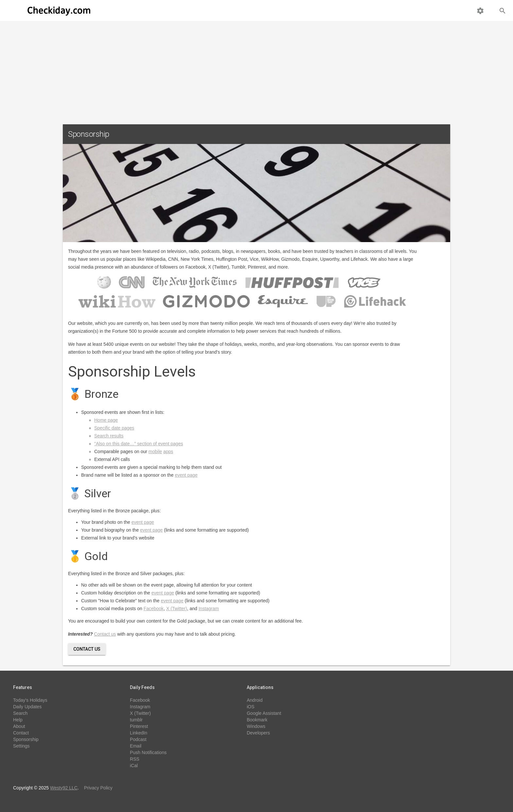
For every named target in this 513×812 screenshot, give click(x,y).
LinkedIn (139, 733)
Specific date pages (114, 428)
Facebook (154, 609)
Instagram (209, 609)
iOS (250, 707)
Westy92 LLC (64, 788)
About (19, 726)
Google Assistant (264, 713)
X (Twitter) (177, 609)
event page (186, 475)
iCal (134, 766)
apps (168, 451)
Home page (106, 420)
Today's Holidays (30, 700)
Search (20, 713)
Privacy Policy (98, 788)
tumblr (136, 720)
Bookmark (257, 720)
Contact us (105, 634)
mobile (155, 451)
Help (18, 720)
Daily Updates (27, 707)
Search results (109, 436)
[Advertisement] (256, 70)
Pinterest (139, 726)
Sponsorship (26, 739)
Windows (256, 726)
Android (255, 700)
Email (136, 746)
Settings (21, 746)
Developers (258, 733)
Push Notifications (148, 752)
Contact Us (87, 649)
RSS (135, 759)
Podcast (138, 739)
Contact (21, 733)
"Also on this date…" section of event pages (139, 444)
